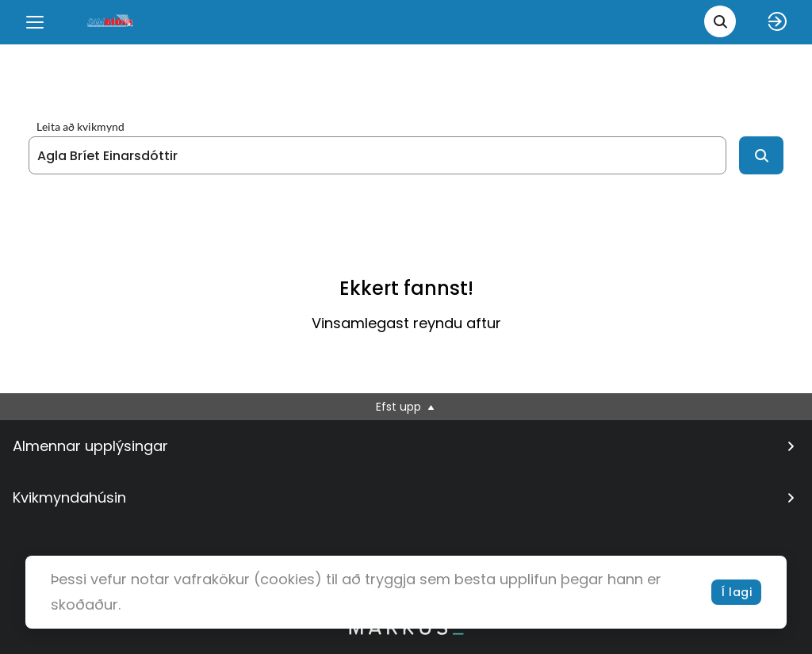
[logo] (111, 22)
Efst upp (406, 407)
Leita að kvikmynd (80, 127)
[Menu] (35, 22)
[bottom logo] (406, 631)
